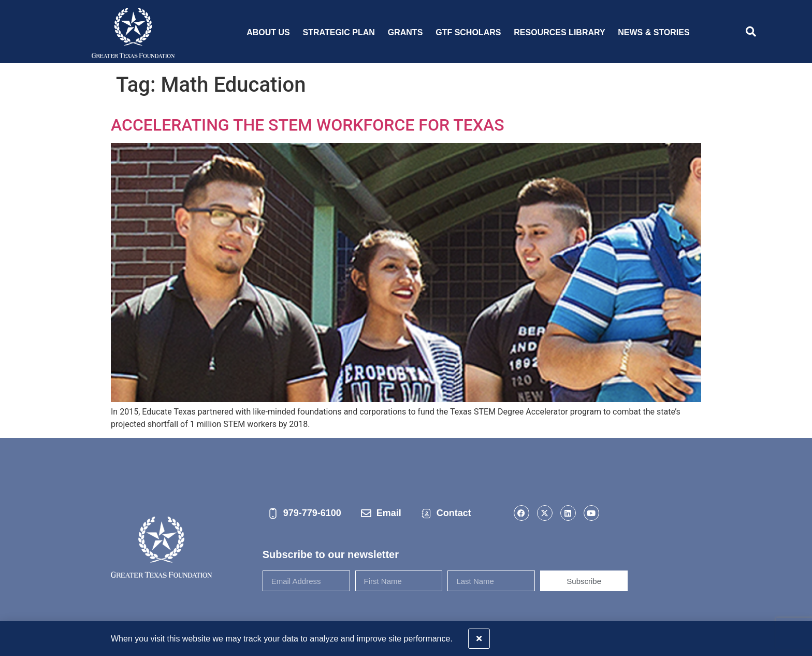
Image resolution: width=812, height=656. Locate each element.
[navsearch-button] (751, 33)
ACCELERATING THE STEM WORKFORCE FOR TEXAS (308, 125)
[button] (798, 637)
